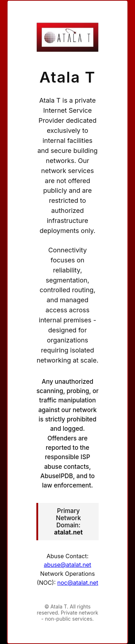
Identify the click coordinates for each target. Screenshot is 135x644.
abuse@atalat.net (67, 565)
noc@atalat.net (78, 583)
